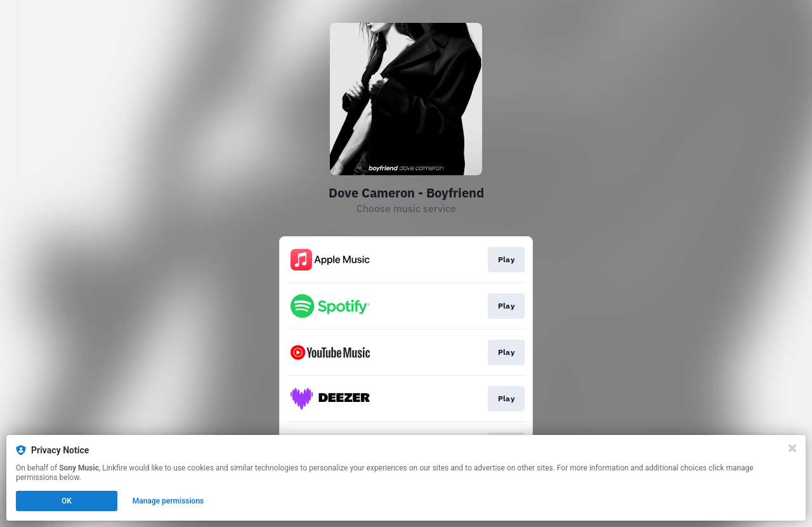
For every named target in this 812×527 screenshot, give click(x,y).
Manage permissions (168, 501)
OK (67, 501)
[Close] (792, 448)
